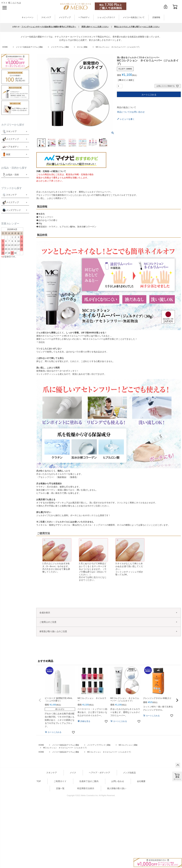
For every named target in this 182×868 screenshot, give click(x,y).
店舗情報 (156, 17)
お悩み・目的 (11, 175)
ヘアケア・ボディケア (99, 773)
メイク (73, 773)
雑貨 (8, 154)
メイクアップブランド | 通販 (99, 745)
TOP (39, 781)
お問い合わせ (118, 781)
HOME (5, 47)
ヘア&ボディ (84, 17)
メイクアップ (65, 17)
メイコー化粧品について (134, 17)
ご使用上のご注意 (48, 622)
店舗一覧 (60, 788)
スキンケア (46, 17)
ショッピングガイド (106, 17)
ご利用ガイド (60, 781)
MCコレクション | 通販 (128, 745)
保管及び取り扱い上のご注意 (53, 631)
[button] (40, 700)
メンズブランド (13, 210)
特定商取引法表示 (86, 788)
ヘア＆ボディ (12, 147)
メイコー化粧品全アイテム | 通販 (29, 47)
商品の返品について (126, 107)
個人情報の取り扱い (117, 788)
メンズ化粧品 (129, 773)
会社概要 (141, 781)
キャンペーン (28, 17)
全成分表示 (45, 613)
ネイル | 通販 (82, 47)
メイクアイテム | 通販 (60, 47)
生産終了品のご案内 (89, 781)
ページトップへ (178, 765)
